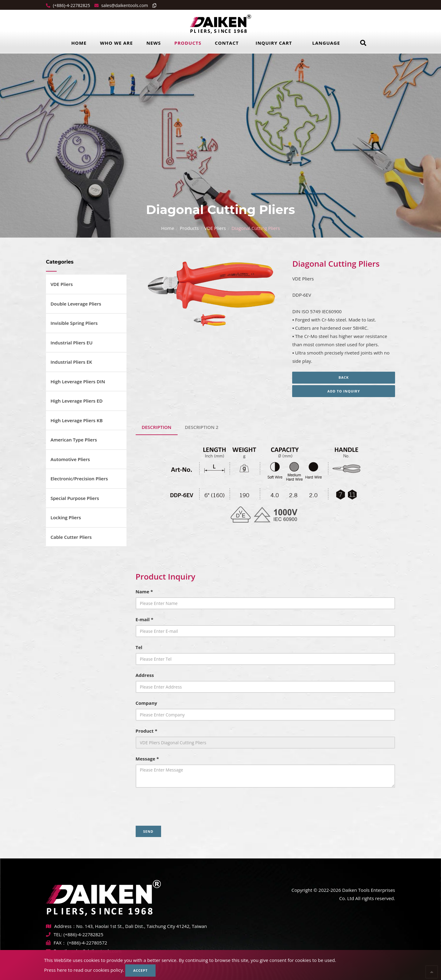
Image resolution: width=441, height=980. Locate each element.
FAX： (57, 943)
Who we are (117, 43)
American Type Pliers (74, 440)
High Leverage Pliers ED (77, 401)
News (154, 43)
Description (157, 427)
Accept (140, 970)
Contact (227, 43)
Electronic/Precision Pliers (79, 479)
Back (344, 377)
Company (147, 703)
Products (188, 43)
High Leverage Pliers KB (77, 420)
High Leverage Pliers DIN (78, 381)
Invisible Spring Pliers (74, 323)
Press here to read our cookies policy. (84, 970)
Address (145, 675)
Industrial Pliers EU (72, 343)
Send (148, 831)
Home (79, 43)
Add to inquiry (344, 391)
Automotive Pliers (70, 459)
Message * (147, 759)
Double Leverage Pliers (76, 304)
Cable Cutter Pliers (71, 537)
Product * (147, 731)
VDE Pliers (215, 228)
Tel (139, 647)
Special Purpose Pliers (75, 498)
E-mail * (145, 619)
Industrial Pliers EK (71, 362)
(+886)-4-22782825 (71, 5)
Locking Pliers (66, 517)
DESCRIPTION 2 (202, 427)
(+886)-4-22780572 (87, 943)
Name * (144, 591)
